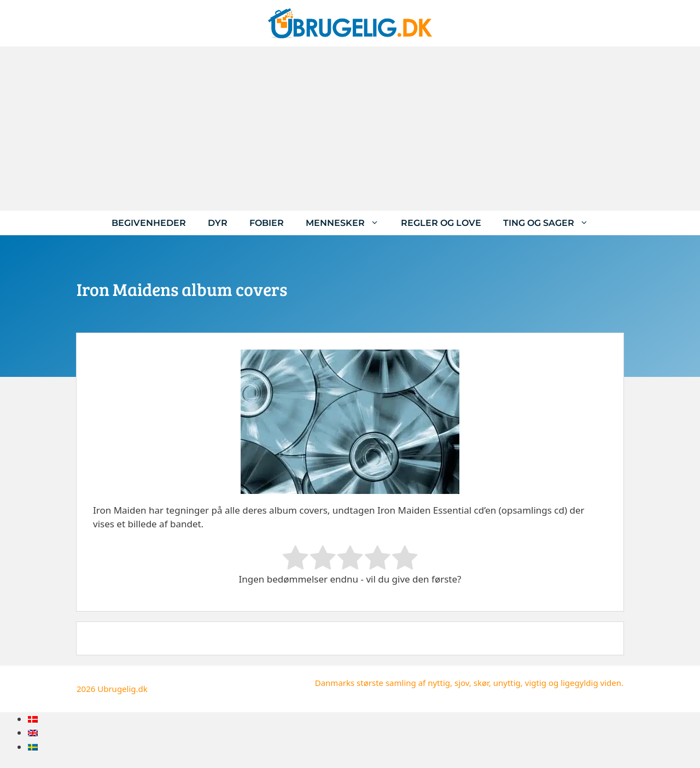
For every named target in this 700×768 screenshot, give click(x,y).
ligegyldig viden (591, 683)
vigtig (536, 683)
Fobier (267, 223)
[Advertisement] (350, 129)
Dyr (218, 223)
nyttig (439, 683)
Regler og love (441, 223)
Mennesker (348, 223)
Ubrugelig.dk (122, 689)
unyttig (507, 683)
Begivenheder (149, 223)
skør (481, 683)
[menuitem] (33, 719)
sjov (462, 683)
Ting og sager (551, 223)
